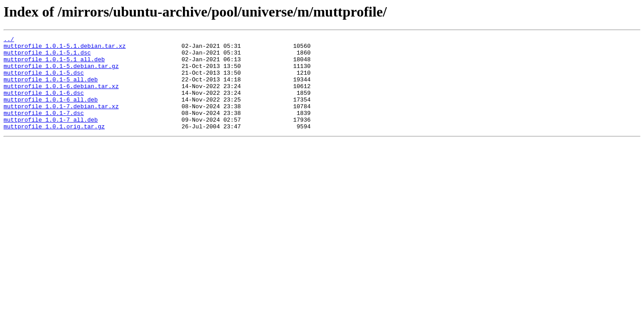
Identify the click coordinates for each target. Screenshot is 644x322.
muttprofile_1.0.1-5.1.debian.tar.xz (65, 48)
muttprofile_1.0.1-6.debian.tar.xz (61, 97)
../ (9, 40)
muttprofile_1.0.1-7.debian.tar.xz (61, 121)
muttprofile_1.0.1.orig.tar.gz (54, 145)
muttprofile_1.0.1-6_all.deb (51, 113)
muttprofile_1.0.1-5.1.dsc (47, 56)
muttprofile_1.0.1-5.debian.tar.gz (61, 72)
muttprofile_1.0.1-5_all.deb (51, 89)
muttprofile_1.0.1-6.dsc (44, 105)
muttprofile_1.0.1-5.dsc (44, 80)
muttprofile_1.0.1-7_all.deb (51, 137)
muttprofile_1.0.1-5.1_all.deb (54, 64)
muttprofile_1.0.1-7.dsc (44, 129)
